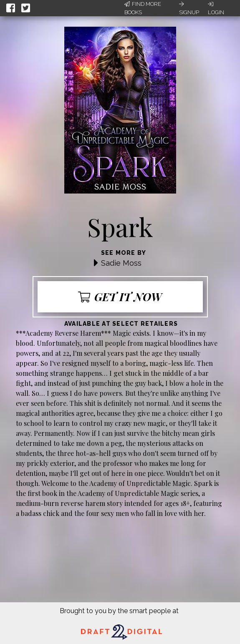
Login (216, 8)
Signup (189, 8)
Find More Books (143, 8)
